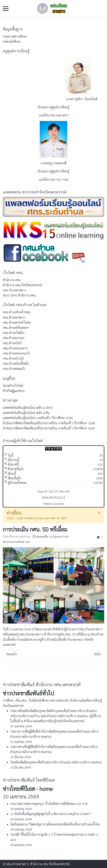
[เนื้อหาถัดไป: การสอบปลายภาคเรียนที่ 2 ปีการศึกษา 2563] (98, 654)
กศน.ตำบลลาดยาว (14, 317)
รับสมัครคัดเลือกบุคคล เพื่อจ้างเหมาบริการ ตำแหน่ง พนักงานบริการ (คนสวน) (56, 762)
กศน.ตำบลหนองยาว (15, 348)
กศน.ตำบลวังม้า (12, 343)
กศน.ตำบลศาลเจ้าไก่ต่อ (17, 322)
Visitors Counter (54, 504)
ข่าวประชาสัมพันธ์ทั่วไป (28, 693)
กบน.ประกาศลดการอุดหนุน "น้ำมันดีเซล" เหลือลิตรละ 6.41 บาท (49, 804)
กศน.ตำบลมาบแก (14, 338)
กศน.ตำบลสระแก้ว (14, 369)
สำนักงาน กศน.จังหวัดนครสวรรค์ (22, 285)
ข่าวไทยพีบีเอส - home (28, 789)
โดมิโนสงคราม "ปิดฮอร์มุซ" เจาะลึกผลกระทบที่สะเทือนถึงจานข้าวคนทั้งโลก (55, 824)
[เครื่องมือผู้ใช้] (100, 537)
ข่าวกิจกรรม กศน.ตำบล (18, 536)
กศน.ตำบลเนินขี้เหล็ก (16, 363)
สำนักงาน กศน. (12, 280)
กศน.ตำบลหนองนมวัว (16, 353)
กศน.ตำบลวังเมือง (14, 333)
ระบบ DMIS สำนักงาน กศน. (20, 295)
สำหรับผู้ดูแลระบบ (14, 391)
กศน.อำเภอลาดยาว (14, 290)
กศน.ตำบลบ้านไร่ (13, 358)
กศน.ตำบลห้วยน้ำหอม (17, 312)
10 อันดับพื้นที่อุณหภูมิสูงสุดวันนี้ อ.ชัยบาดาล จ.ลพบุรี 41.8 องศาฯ (51, 814)
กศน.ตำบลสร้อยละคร (16, 328)
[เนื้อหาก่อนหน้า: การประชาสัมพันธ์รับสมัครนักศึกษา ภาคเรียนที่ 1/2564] (11, 654)
